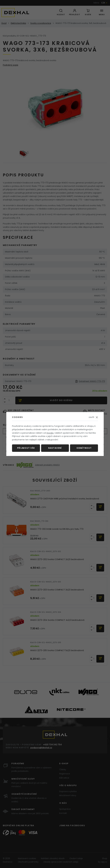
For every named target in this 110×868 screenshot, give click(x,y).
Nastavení (55, 448)
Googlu (50, 433)
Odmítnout (84, 448)
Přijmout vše (26, 448)
